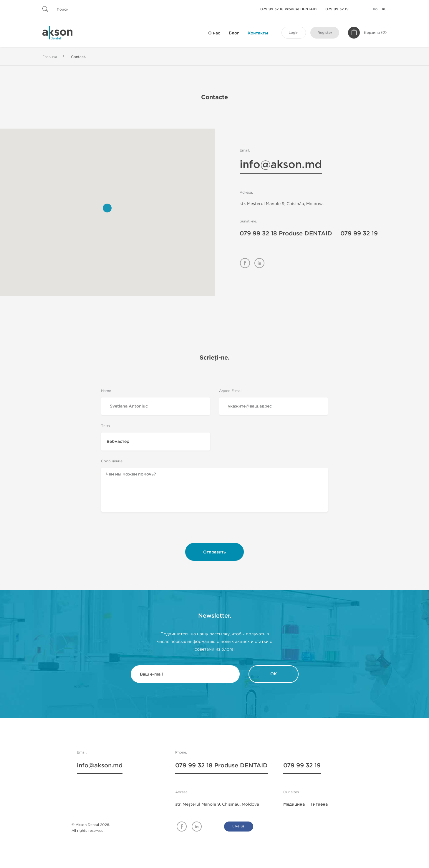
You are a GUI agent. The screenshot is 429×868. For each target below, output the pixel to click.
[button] (107, 208)
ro (375, 9)
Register (325, 33)
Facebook (182, 827)
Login (293, 33)
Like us (238, 826)
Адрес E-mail (231, 391)
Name (106, 391)
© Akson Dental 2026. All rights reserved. (91, 828)
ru (384, 9)
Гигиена (319, 804)
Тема (105, 426)
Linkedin (197, 827)
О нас (214, 33)
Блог (234, 33)
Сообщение (112, 461)
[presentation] (215, 529)
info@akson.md (281, 165)
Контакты (258, 33)
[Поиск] (78, 9)
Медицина (294, 804)
